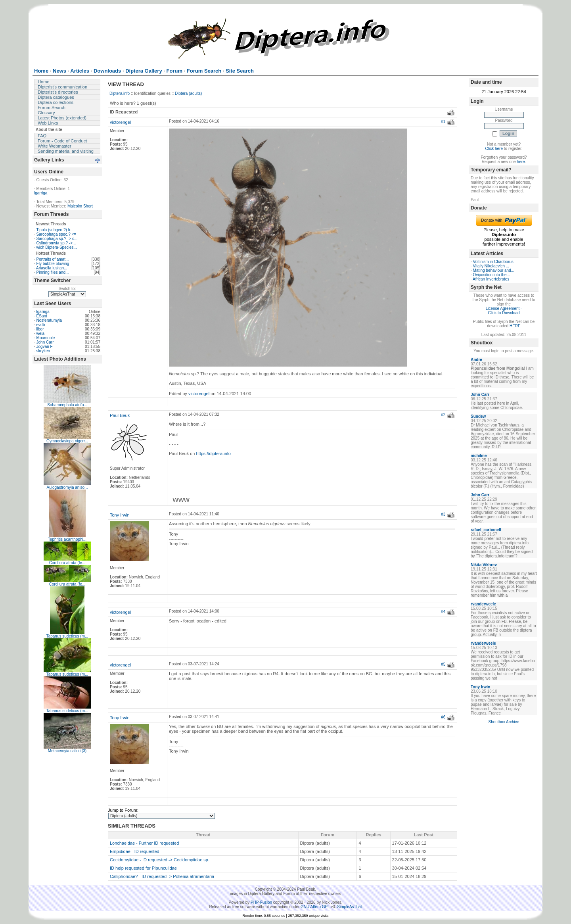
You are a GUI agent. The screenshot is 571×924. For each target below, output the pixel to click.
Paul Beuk (120, 415)
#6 (443, 717)
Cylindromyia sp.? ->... (56, 243)
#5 (443, 664)
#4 (443, 612)
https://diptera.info (214, 453)
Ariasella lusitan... (52, 268)
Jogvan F (45, 347)
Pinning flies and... (53, 272)
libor (40, 329)
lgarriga (41, 193)
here (521, 162)
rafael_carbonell (486, 530)
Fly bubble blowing (53, 264)
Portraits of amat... (53, 259)
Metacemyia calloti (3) (67, 751)
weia (41, 333)
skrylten (43, 351)
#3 (443, 514)
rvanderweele (483, 604)
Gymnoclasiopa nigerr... (67, 441)
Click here (494, 149)
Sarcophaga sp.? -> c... (57, 239)
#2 (443, 415)
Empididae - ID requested (135, 851)
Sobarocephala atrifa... (67, 405)
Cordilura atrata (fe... (67, 563)
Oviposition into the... (491, 275)
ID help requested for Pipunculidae (143, 868)
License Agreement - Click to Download (504, 311)
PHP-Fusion (261, 902)
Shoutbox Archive (504, 722)
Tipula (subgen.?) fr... (55, 230)
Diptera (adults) (188, 93)
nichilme (479, 456)
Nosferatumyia (49, 320)
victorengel (120, 122)
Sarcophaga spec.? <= (57, 234)
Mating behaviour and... (494, 270)
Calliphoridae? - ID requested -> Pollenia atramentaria (162, 876)
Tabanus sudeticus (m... (67, 636)
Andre (476, 360)
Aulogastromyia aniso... (67, 487)
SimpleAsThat (349, 907)
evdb (41, 325)
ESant (42, 316)
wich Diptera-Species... (57, 247)
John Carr (45, 342)
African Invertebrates (491, 279)
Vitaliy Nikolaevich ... (491, 266)
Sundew (478, 416)
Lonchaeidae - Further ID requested (144, 843)
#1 (443, 122)
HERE (515, 326)
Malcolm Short (80, 206)
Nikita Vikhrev (484, 565)
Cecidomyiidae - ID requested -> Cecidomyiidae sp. (160, 860)
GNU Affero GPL (315, 907)
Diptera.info (120, 93)
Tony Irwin (120, 515)
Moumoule (46, 338)
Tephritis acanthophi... (67, 539)
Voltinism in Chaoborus (493, 262)
